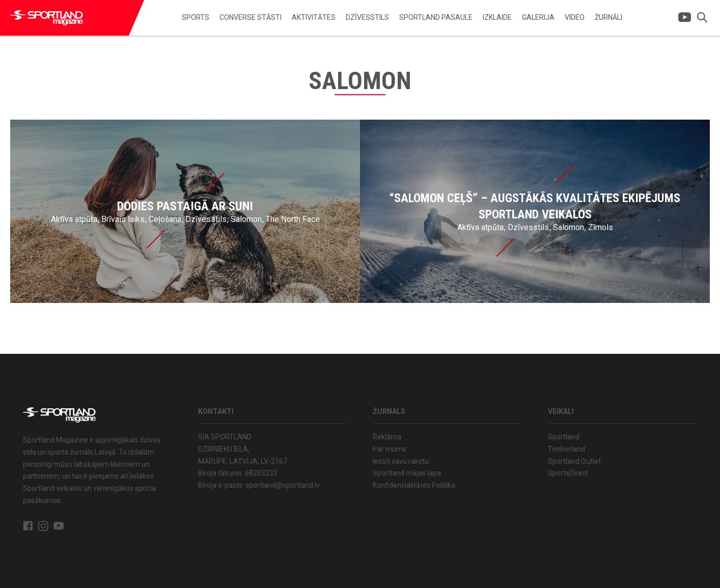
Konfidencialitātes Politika (414, 485)
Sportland (564, 437)
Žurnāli (608, 17)
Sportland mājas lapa (407, 473)
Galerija (538, 17)
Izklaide (497, 17)
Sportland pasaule (436, 17)
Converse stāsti (251, 17)
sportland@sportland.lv (283, 485)
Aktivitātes (314, 17)
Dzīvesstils (367, 17)
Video (575, 17)
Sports (196, 17)
